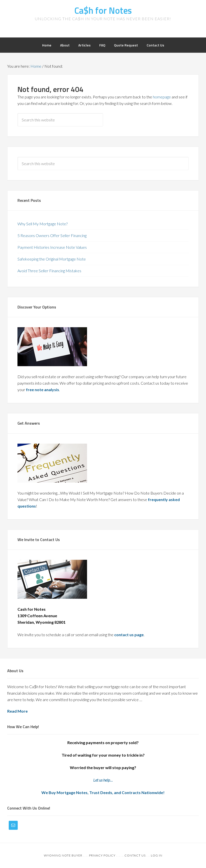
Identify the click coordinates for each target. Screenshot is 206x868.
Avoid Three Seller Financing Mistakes (49, 271)
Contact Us (135, 855)
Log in (157, 855)
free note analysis (43, 390)
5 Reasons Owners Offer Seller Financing (52, 235)
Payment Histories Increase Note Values (52, 247)
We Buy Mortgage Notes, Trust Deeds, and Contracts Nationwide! (103, 792)
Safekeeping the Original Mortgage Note (52, 259)
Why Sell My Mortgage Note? (43, 224)
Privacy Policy (102, 855)
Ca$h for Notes (103, 10)
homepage (162, 97)
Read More (17, 711)
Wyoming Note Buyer (63, 855)
